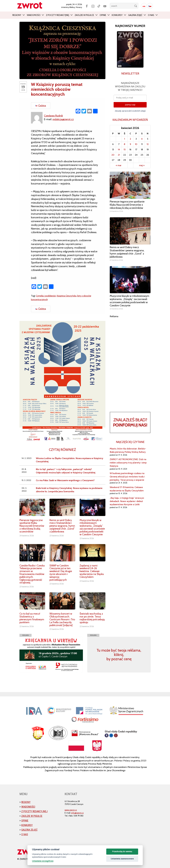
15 (125, 149)
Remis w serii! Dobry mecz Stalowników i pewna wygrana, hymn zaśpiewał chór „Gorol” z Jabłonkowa (62, 526)
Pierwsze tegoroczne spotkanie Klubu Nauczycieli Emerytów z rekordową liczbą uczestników (32, 526)
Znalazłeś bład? (130, 422)
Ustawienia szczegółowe (43, 861)
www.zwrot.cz (71, 810)
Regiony (17, 15)
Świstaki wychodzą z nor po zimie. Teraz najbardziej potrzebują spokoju (92, 618)
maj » (142, 165)
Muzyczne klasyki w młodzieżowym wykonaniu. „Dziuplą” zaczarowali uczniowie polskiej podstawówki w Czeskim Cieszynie (92, 527)
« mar (119, 165)
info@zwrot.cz (77, 813)
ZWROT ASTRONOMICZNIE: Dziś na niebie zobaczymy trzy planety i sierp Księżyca (128, 463)
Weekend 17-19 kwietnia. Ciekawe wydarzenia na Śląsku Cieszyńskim (127, 489)
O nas (151, 15)
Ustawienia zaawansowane (122, 859)
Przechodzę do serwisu (122, 852)
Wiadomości (34, 15)
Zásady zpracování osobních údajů (130, 111)
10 (136, 144)
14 (119, 149)
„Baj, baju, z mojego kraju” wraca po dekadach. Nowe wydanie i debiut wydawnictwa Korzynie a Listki (127, 501)
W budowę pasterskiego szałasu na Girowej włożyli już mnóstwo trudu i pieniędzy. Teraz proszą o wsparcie (127, 477)
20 (113, 155)
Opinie (103, 15)
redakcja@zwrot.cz (63, 119)
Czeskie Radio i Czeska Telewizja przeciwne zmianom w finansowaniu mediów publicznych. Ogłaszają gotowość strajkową (32, 574)
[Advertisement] (130, 361)
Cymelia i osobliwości (46, 296)
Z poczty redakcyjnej (58, 15)
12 (148, 144)
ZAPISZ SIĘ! (130, 105)
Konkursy (117, 15)
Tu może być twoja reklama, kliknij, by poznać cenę (119, 655)
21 (119, 155)
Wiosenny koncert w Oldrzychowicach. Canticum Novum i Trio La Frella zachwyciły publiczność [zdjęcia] (62, 619)
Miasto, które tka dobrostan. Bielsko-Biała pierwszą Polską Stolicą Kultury (128, 450)
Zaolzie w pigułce (84, 15)
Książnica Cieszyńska (67, 296)
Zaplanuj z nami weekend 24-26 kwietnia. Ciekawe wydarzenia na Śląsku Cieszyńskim (92, 571)
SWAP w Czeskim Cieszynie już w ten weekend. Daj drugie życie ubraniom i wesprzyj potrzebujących (61, 573)
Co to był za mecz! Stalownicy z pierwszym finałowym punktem (32, 618)
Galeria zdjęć (135, 15)
